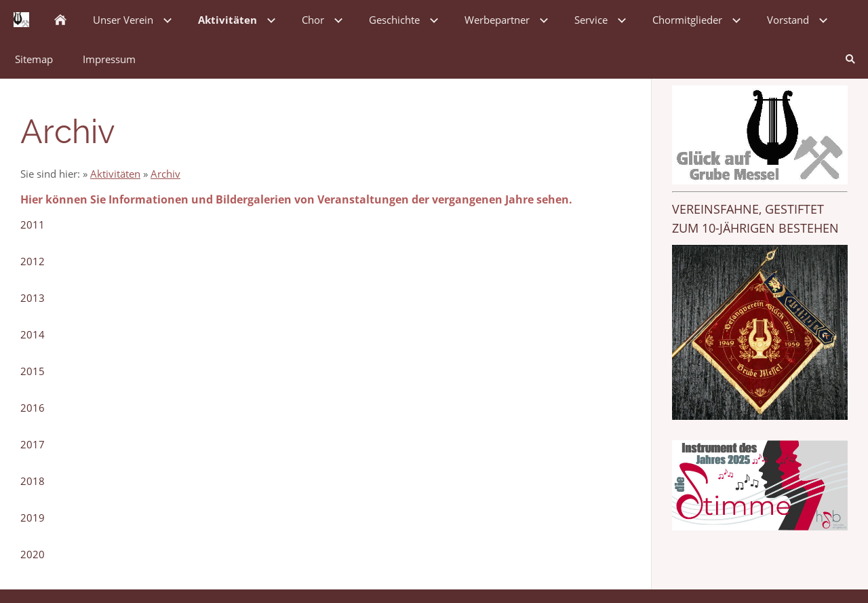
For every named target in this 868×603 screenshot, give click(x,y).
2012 (33, 261)
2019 (33, 518)
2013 (33, 298)
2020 (33, 554)
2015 (33, 371)
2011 (33, 225)
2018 (33, 481)
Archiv (165, 174)
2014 (33, 334)
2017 (33, 444)
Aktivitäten (115, 174)
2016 (33, 408)
